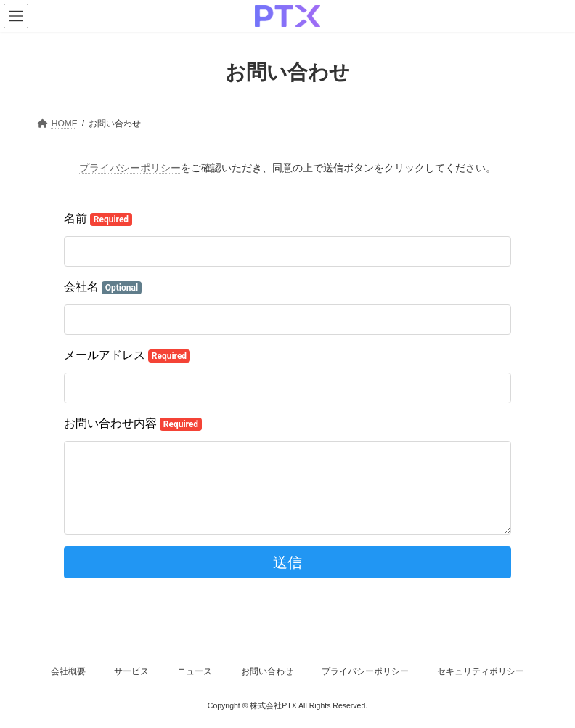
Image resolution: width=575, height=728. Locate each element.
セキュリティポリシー (481, 671)
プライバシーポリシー (130, 168)
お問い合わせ (267, 671)
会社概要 (68, 671)
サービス (131, 671)
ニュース (195, 671)
